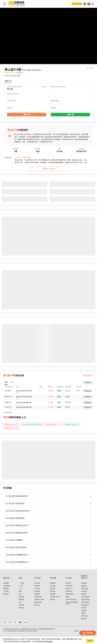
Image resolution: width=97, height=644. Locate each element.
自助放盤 (37, 583)
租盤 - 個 (70, 115)
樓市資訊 (68, 589)
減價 (20, 591)
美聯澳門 (84, 594)
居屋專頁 (22, 605)
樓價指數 (53, 583)
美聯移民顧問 (85, 600)
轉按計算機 (38, 602)
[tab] (6, 382)
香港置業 (84, 608)
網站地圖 (6, 594)
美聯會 (83, 613)
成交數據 (53, 594)
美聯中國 (84, 591)
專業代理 (37, 586)
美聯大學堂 (85, 616)
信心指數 (53, 586)
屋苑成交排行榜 (55, 597)
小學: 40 (18, 158)
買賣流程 (22, 608)
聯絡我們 (37, 594)
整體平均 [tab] (8, 81)
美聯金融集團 (85, 597)
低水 (20, 594)
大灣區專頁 (69, 586)
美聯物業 (84, 583)
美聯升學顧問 (85, 602)
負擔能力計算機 (39, 599)
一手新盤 (22, 583)
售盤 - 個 (27, 115)
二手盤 (21, 586)
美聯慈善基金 (70, 594)
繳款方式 (37, 605)
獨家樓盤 (22, 599)
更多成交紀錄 (88, 375)
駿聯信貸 (84, 619)
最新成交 (53, 589)
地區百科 (53, 599)
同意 (90, 641)
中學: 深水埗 (27, 158)
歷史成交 (53, 591)
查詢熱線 (37, 591)
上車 (20, 589)
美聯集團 (6, 583)
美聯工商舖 (85, 589)
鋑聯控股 (84, 586)
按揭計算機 (38, 597)
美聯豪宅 (22, 597)
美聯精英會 (69, 591)
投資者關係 (7, 586)
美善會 (68, 597)
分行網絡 (37, 589)
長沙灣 (33, 134)
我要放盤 (88, 633)
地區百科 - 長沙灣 (49, 169)
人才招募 (6, 591)
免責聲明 (76, 631)
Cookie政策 (49, 642)
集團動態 (6, 589)
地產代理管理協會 (71, 599)
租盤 (20, 602)
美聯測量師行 (85, 605)
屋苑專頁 (68, 583)
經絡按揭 (84, 610)
